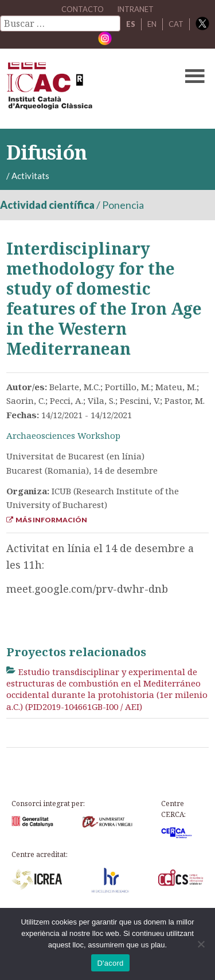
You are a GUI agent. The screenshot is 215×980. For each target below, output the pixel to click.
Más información (47, 520)
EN (152, 24)
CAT (176, 24)
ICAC (86, 89)
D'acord (110, 963)
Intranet (135, 9)
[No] (201, 944)
